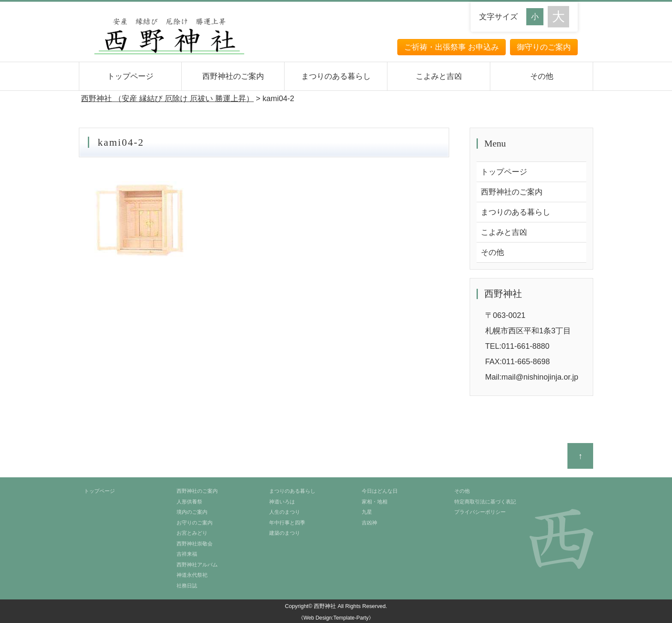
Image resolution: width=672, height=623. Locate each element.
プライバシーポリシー (480, 512)
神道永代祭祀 (192, 575)
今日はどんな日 (380, 491)
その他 (542, 76)
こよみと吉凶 (439, 76)
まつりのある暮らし (336, 76)
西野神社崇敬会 (195, 544)
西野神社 (325, 606)
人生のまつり (285, 512)
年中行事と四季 (287, 523)
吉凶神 (369, 523)
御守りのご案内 (544, 47)
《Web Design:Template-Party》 (336, 618)
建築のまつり (285, 533)
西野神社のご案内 (233, 76)
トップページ (130, 76)
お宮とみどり (192, 533)
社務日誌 (187, 586)
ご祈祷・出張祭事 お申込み (451, 47)
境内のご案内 (192, 512)
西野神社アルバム (197, 565)
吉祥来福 (187, 554)
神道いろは (282, 502)
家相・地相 (375, 502)
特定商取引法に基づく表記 (485, 502)
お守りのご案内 (195, 523)
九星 (367, 512)
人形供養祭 (189, 502)
